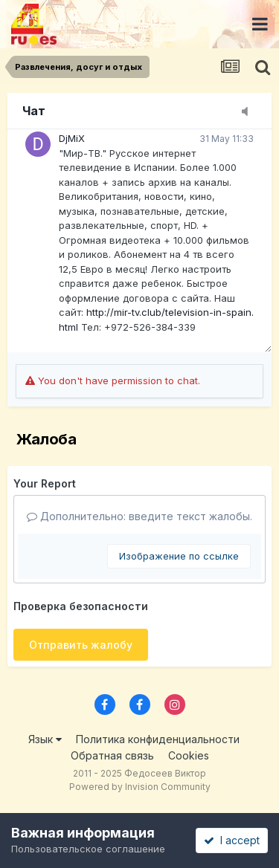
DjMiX (72, 138)
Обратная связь (112, 755)
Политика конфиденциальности (158, 739)
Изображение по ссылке (179, 556)
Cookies (189, 755)
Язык (45, 739)
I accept (232, 840)
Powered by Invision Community (140, 787)
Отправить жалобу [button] (81, 645)
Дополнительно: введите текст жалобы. (139, 516)
